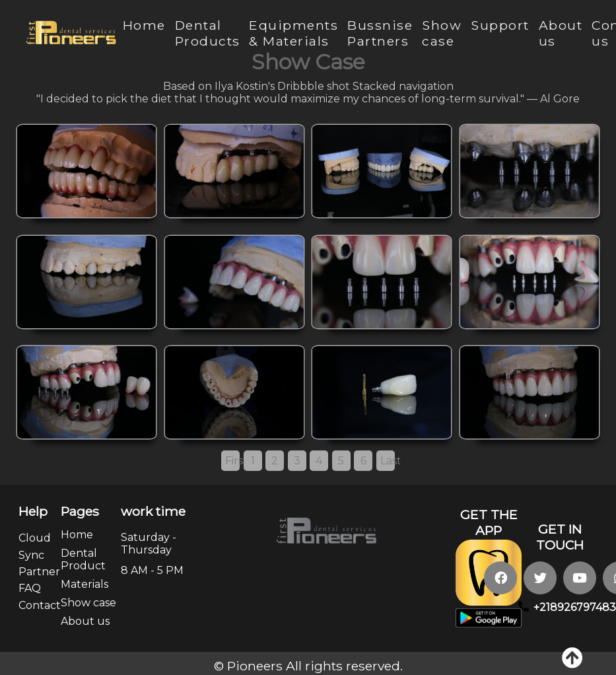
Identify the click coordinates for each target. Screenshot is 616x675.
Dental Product (83, 559)
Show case (442, 33)
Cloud (35, 538)
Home (144, 25)
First (232, 461)
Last (388, 461)
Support (500, 25)
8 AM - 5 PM (152, 570)
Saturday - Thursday (149, 544)
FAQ (30, 588)
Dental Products (208, 33)
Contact (40, 605)
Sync (31, 555)
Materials (85, 584)
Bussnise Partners (380, 33)
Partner (39, 572)
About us (85, 621)
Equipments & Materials (293, 33)
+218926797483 (575, 607)
